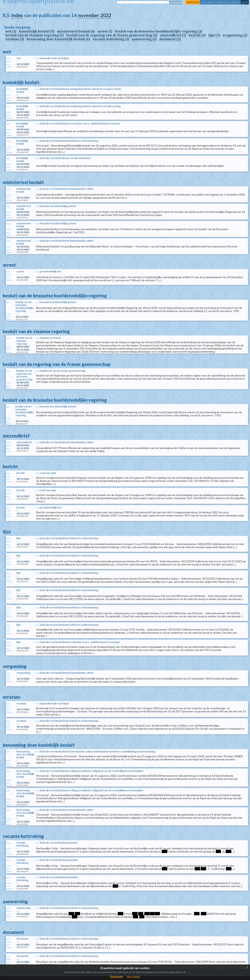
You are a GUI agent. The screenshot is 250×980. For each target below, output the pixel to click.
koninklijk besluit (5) (37, 31)
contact (235, 2)
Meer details (133, 977)
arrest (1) (105, 31)
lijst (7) (214, 35)
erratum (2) (15, 39)
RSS (203, 2)
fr (246, 2)
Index (17, 15)
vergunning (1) (235, 35)
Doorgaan (116, 976)
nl (243, 2)
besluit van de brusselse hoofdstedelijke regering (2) (159, 31)
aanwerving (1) (144, 39)
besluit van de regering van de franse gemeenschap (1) (112, 35)
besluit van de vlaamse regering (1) (35, 35)
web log (222, 2)
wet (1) (11, 31)
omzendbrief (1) (173, 35)
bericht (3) (197, 35)
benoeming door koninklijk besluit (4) (58, 39)
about (211, 2)
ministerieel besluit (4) (76, 31)
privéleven (193, 2)
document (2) (170, 39)
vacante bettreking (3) (111, 39)
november (88, 15)
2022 (106, 15)
